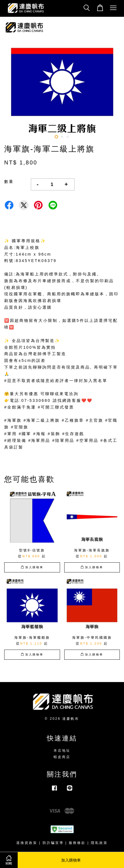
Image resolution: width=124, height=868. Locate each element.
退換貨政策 (27, 843)
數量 (9, 181)
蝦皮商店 (62, 757)
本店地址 (62, 751)
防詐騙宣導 (53, 843)
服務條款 (77, 843)
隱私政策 (99, 843)
